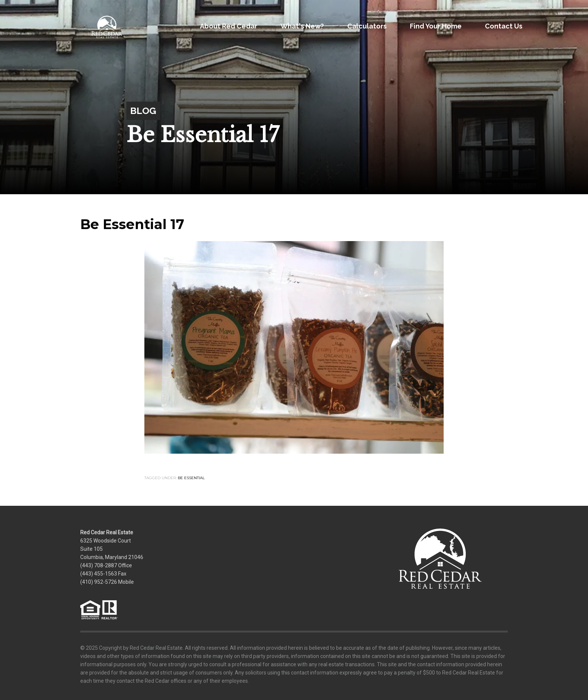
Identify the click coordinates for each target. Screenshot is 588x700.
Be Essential (191, 478)
